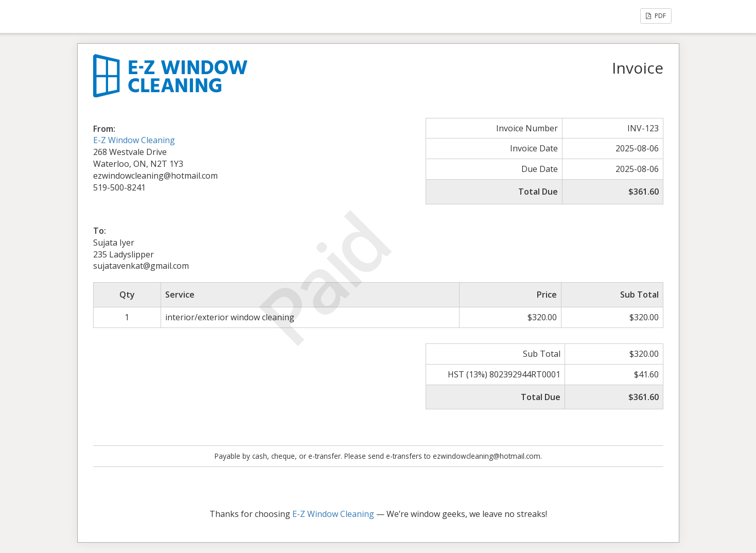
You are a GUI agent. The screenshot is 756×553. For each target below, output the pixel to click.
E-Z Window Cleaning (134, 140)
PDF (656, 16)
